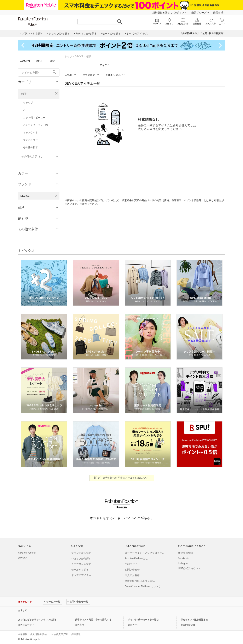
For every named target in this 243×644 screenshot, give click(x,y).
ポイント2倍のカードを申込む (143, 620)
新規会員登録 (185, 553)
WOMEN (25, 61)
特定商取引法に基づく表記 (140, 581)
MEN (39, 61)
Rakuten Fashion (27, 553)
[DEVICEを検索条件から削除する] (56, 196)
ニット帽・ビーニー (34, 118)
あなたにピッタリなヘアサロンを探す (37, 620)
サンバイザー (30, 140)
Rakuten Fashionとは (136, 559)
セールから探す (80, 570)
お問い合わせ (132, 570)
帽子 (24, 94)
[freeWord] (39, 72)
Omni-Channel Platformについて (143, 586)
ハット (27, 110)
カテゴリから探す (81, 564)
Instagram (184, 563)
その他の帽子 (30, 147)
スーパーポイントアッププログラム (145, 553)
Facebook (183, 558)
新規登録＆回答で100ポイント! (170, 13)
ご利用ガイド (132, 564)
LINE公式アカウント (189, 568)
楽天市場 (218, 13)
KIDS (52, 61)
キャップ (28, 103)
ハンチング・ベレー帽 (35, 125)
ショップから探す (81, 559)
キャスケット (30, 132)
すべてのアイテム (81, 575)
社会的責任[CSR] (60, 634)
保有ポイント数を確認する (194, 620)
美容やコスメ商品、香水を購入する (93, 620)
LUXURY (23, 558)
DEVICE (79, 57)
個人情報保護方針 (39, 634)
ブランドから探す (81, 553)
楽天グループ (199, 13)
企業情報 (23, 634)
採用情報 (76, 634)
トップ (68, 57)
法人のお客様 (132, 575)
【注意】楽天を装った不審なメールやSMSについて (122, 478)
